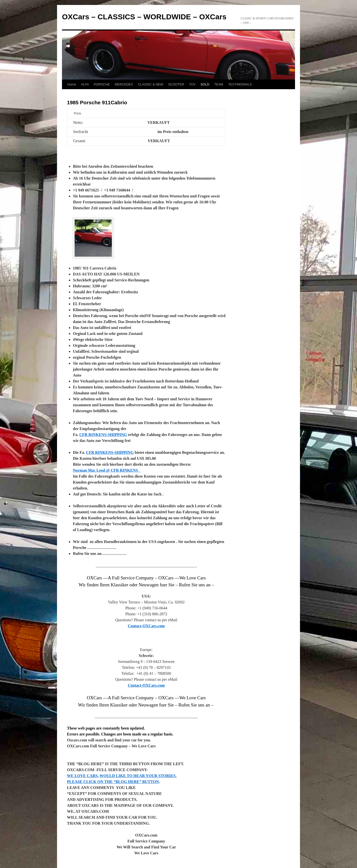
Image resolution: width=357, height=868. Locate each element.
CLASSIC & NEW (150, 84)
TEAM (219, 84)
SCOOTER (176, 84)
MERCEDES (124, 84)
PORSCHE (102, 84)
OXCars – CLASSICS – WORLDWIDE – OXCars (144, 17)
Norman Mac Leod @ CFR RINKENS (107, 470)
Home (72, 84)
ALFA (85, 84)
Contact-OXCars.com (146, 626)
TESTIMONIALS (240, 84)
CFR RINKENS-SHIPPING (103, 435)
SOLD (205, 84)
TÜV (192, 84)
